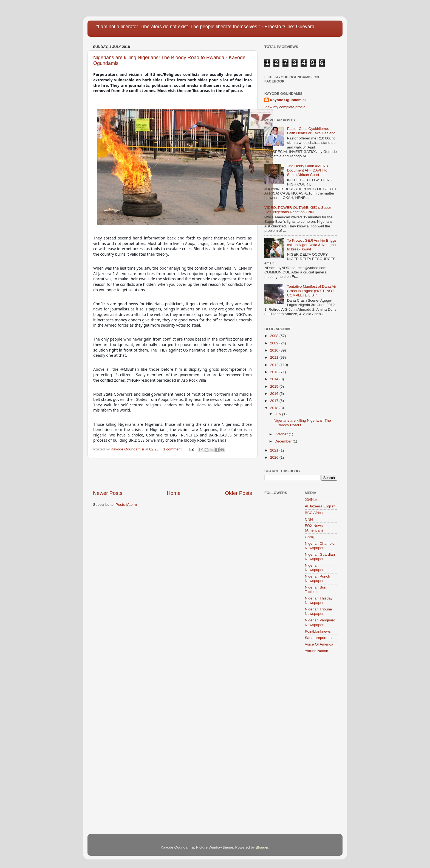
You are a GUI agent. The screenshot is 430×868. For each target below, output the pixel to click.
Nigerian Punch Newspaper (318, 579)
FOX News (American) (314, 528)
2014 (275, 379)
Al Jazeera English (320, 506)
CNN (309, 519)
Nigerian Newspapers (315, 568)
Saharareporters (318, 638)
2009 (275, 343)
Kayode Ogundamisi (288, 100)
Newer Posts (108, 493)
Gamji (310, 537)
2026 (275, 457)
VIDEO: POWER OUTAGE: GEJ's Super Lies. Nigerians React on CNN (298, 210)
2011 (275, 357)
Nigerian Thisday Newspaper (319, 600)
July (278, 414)
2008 (275, 336)
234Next (312, 500)
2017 (275, 401)
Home (174, 493)
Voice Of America (319, 644)
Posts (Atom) (126, 505)
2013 (275, 372)
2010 (275, 350)
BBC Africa (314, 513)
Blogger (262, 847)
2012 (275, 365)
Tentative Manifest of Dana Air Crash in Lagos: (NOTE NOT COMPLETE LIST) (311, 291)
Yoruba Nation (317, 651)
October (282, 434)
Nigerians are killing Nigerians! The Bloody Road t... (302, 423)
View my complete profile (285, 107)
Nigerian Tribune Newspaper (319, 611)
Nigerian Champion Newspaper (321, 546)
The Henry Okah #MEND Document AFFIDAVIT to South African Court (307, 170)
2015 (275, 386)
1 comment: (173, 449)
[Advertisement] (172, 474)
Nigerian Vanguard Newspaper (320, 622)
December (284, 441)
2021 (275, 450)
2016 (275, 394)
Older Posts (238, 493)
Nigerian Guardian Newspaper (320, 557)
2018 (275, 408)
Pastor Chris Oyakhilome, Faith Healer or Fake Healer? (311, 131)
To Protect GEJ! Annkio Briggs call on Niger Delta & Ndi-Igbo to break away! (312, 245)
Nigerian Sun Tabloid (316, 589)
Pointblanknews (318, 631)
